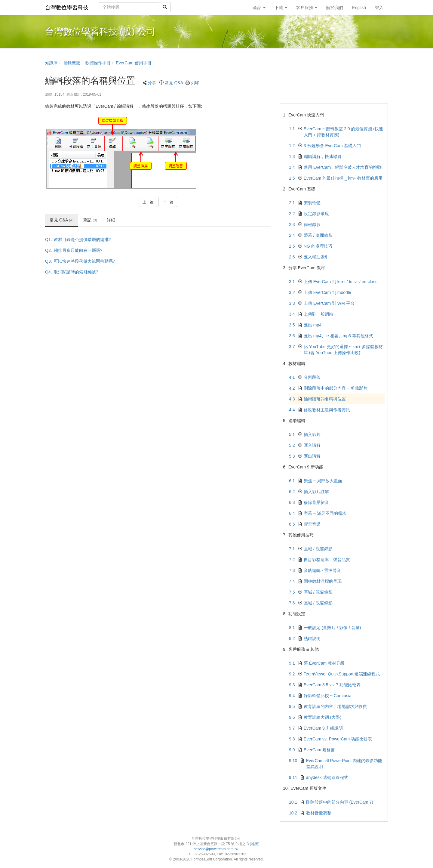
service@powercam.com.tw (217, 849)
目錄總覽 (72, 63)
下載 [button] (281, 8)
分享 (152, 83)
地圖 (255, 844)
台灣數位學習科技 (67, 8)
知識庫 (51, 63)
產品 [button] (259, 8)
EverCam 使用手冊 (134, 63)
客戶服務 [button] (307, 8)
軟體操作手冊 (98, 63)
